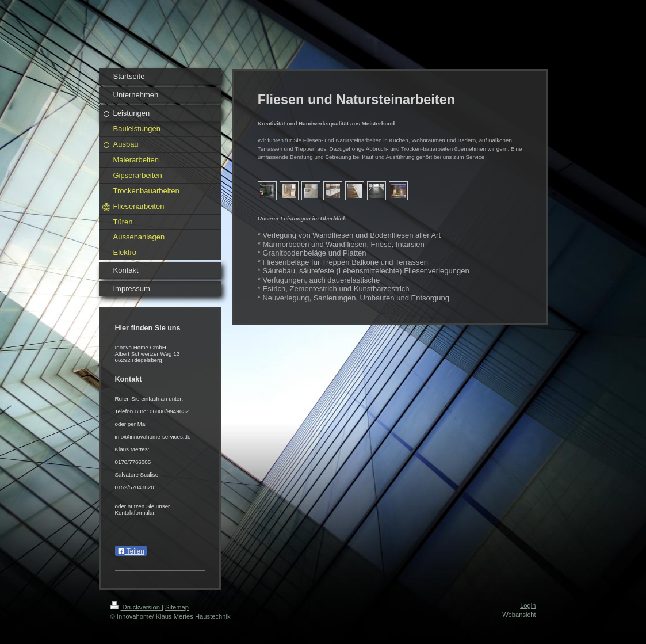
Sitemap (177, 607)
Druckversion (136, 607)
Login (528, 605)
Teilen (131, 551)
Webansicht (519, 615)
